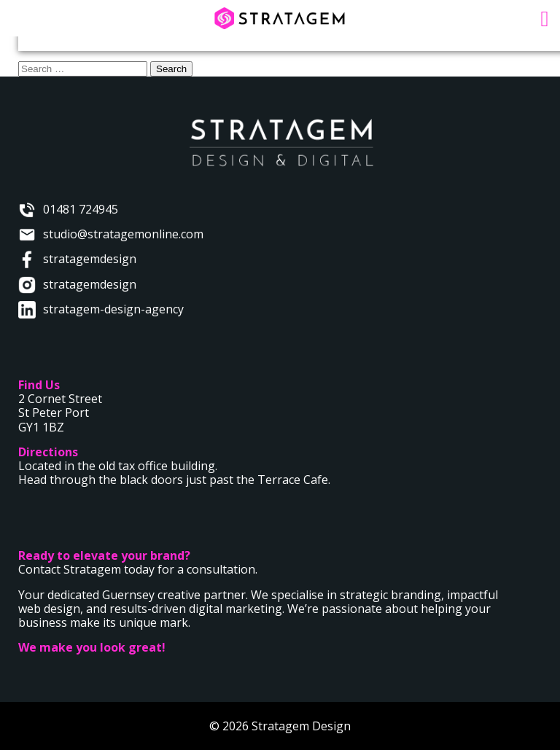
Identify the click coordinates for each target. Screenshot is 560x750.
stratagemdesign (90, 259)
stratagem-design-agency (113, 309)
